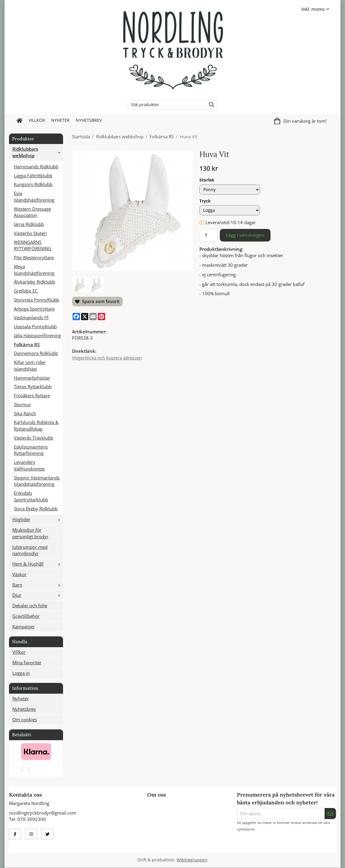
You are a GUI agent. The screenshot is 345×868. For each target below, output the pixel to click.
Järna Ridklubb (29, 224)
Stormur (22, 404)
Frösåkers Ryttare (32, 395)
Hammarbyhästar (32, 378)
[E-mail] (93, 317)
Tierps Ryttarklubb (33, 386)
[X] (85, 317)
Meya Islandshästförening (34, 270)
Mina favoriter (27, 662)
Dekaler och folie (30, 605)
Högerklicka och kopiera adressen (107, 358)
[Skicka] (330, 814)
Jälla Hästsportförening (37, 335)
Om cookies (25, 719)
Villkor (37, 120)
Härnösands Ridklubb (36, 167)
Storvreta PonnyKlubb (36, 300)
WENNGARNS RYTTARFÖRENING (33, 245)
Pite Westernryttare (34, 257)
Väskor (19, 574)
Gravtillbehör (26, 616)
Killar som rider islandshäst (30, 365)
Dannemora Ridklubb (36, 353)
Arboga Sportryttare (34, 309)
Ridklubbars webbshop (38, 152)
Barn (38, 585)
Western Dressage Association (32, 212)
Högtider (38, 519)
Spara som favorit (97, 301)
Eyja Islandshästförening (34, 197)
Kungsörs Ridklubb (33, 184)
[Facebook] (76, 317)
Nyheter (60, 120)
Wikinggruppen (192, 860)
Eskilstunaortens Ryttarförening (31, 450)
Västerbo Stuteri (30, 233)
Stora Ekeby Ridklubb (36, 509)
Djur (38, 595)
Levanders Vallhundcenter (29, 465)
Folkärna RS (27, 344)
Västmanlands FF (31, 317)
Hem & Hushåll (38, 564)
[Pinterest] (101, 317)
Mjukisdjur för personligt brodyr (30, 533)
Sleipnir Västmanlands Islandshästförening (37, 481)
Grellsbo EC (26, 291)
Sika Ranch (25, 413)
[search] (210, 105)
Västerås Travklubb (33, 438)
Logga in (21, 673)
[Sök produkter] (166, 105)
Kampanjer (24, 626)
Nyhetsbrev (89, 120)
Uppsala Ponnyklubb (35, 326)
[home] (20, 121)
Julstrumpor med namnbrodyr (30, 550)
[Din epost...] (281, 814)
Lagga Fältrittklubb (33, 176)
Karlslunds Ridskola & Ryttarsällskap (36, 425)
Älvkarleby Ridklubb (34, 282)
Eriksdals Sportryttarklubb (31, 496)
